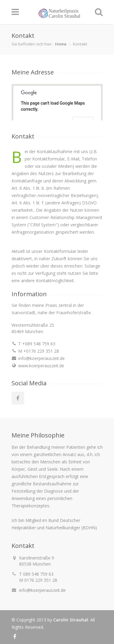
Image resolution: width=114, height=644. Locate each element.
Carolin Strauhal (71, 620)
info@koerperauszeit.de (42, 590)
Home (61, 44)
